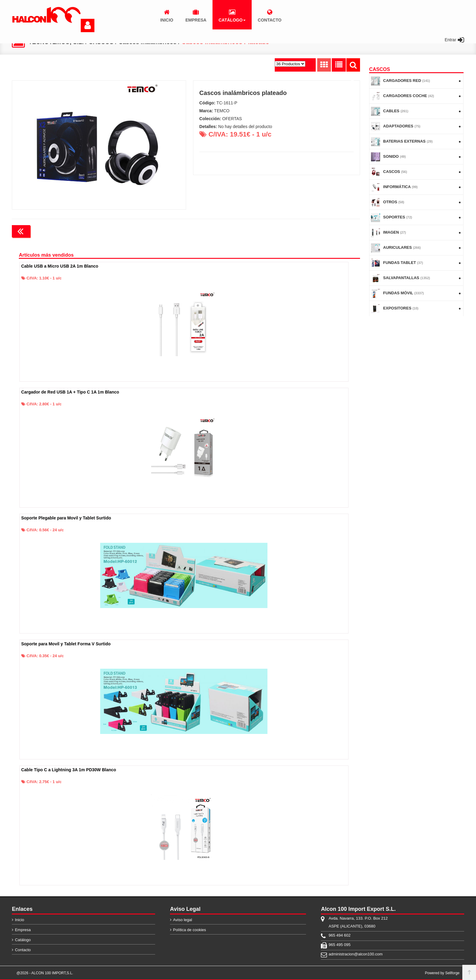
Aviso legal (183, 920)
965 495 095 (339, 945)
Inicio (19, 920)
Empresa (23, 930)
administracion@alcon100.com (355, 954)
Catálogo (23, 940)
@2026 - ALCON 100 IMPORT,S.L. (45, 973)
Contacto (23, 950)
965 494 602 (339, 935)
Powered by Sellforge (442, 973)
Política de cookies (189, 930)
